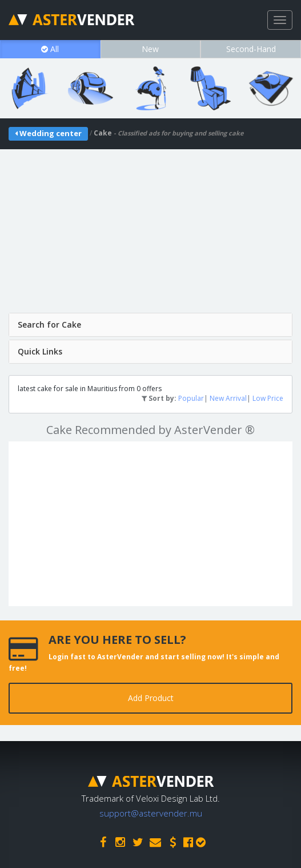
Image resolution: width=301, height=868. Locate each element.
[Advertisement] (150, 229)
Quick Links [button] (40, 351)
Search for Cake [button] (49, 324)
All (50, 49)
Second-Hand (251, 49)
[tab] (150, 325)
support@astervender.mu (151, 813)
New (150, 49)
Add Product (151, 698)
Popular (191, 398)
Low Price (268, 398)
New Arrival (228, 398)
